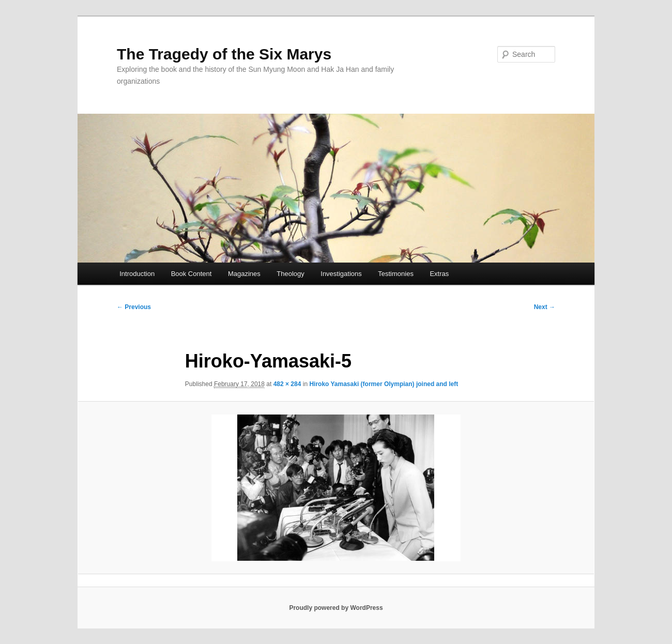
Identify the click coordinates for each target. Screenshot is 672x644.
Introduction (137, 274)
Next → (545, 307)
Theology (290, 274)
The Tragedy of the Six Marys (224, 54)
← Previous (134, 307)
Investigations (341, 274)
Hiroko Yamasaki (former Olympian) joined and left (384, 384)
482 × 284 (287, 384)
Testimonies (396, 274)
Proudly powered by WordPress (336, 608)
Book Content (192, 274)
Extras (439, 274)
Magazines (244, 274)
